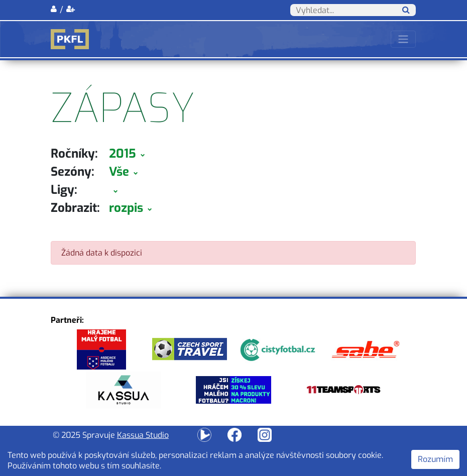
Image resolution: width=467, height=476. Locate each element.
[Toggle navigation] (403, 39)
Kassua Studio (143, 435)
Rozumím (435, 459)
